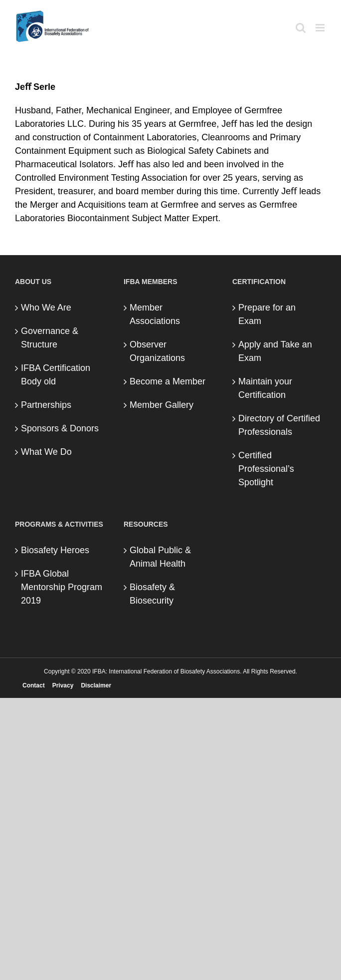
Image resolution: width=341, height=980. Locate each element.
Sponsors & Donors (60, 428)
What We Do (46, 452)
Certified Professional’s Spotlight (266, 469)
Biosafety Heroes (55, 550)
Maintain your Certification (265, 388)
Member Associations (155, 314)
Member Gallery (162, 405)
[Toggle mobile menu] (321, 28)
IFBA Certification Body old (56, 375)
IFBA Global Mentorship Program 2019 (62, 587)
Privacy (63, 685)
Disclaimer (96, 685)
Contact (34, 685)
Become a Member (168, 381)
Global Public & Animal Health (160, 557)
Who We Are (46, 308)
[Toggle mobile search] (301, 28)
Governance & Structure (50, 338)
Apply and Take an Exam (275, 351)
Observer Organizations (157, 351)
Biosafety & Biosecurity (152, 594)
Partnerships (46, 405)
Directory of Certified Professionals (279, 425)
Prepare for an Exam (267, 314)
